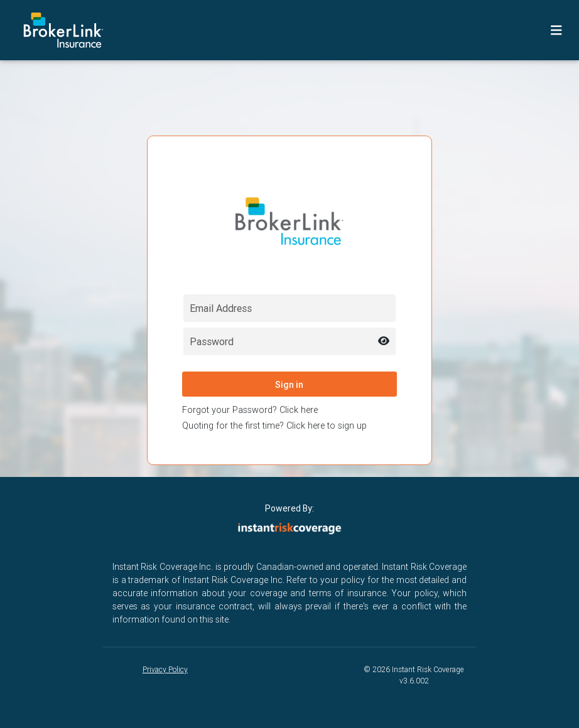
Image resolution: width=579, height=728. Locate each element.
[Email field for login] (290, 308)
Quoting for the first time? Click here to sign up (274, 426)
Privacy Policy (165, 669)
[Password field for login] (290, 341)
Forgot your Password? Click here (250, 410)
